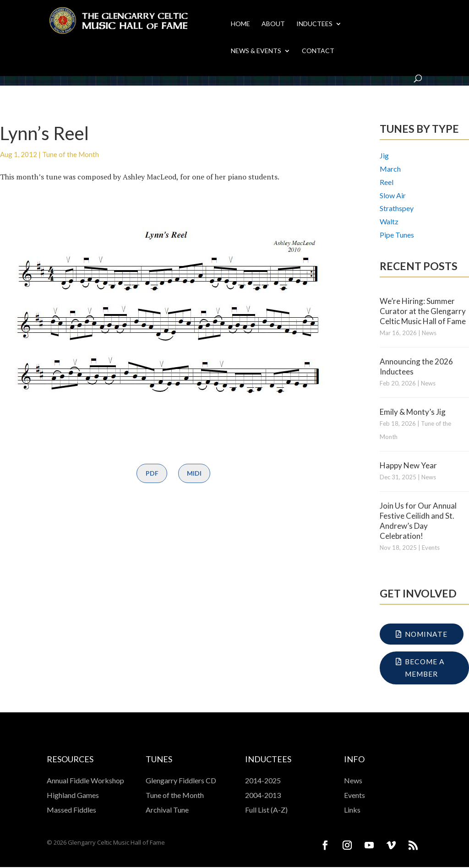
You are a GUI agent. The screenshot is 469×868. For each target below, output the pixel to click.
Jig (384, 155)
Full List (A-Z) (266, 811)
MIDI (194, 473)
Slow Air (393, 195)
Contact (318, 51)
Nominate (427, 634)
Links (352, 811)
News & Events (256, 51)
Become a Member (426, 669)
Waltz (389, 221)
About (273, 24)
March (390, 169)
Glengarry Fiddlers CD (181, 781)
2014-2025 (263, 781)
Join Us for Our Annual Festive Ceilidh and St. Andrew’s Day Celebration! (418, 521)
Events (431, 548)
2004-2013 (263, 796)
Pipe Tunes (397, 235)
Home (240, 24)
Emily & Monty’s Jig (413, 412)
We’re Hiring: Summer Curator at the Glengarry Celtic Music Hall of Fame (423, 311)
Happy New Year (408, 465)
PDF (152, 473)
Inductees (314, 24)
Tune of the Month (71, 154)
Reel (387, 182)
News (429, 333)
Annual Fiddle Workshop (85, 781)
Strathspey (397, 208)
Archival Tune (167, 811)
